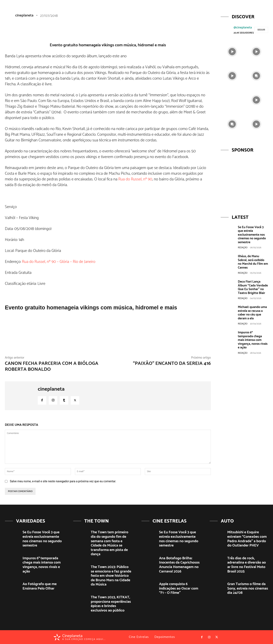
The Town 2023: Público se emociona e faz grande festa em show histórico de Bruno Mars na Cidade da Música (111, 576)
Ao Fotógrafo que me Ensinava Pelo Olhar (40, 586)
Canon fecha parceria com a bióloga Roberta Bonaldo (52, 366)
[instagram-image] (232, 51)
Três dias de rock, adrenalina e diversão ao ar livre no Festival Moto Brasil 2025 (247, 565)
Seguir (261, 30)
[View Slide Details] (244, 181)
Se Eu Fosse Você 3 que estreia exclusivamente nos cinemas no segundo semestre (251, 235)
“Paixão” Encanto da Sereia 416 (172, 364)
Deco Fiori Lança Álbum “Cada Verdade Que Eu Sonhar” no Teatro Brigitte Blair (252, 286)
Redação (243, 247)
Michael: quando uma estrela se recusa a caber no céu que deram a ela (252, 311)
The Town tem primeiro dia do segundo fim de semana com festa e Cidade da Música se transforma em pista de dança (110, 543)
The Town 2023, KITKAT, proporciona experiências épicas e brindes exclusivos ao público (111, 604)
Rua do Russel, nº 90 (135, 179)
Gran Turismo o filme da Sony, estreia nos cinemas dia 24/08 (248, 588)
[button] (238, 11)
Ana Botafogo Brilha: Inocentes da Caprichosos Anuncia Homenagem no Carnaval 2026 (179, 565)
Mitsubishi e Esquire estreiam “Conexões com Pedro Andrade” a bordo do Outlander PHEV (247, 539)
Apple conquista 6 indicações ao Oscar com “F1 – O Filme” (179, 588)
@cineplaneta (243, 28)
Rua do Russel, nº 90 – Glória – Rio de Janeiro (59, 262)
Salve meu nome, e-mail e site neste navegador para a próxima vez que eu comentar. (63, 481)
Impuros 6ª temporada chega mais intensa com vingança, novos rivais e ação (253, 336)
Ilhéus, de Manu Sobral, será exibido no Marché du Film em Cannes (253, 261)
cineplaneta (51, 389)
